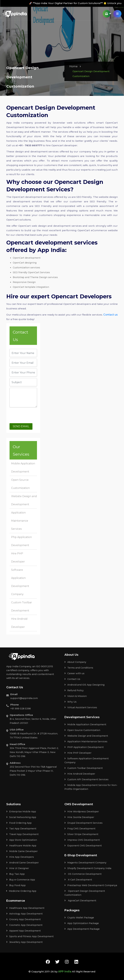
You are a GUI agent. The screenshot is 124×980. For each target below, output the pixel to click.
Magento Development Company (85, 863)
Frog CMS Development (80, 829)
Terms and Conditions (79, 668)
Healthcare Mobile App (21, 846)
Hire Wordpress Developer (82, 812)
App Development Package (82, 929)
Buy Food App (16, 885)
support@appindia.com (24, 698)
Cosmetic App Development (24, 925)
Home (73, 66)
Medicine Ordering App (21, 891)
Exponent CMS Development (83, 846)
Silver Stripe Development (81, 834)
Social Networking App (21, 817)
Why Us (70, 702)
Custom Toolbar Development (84, 768)
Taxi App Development (21, 829)
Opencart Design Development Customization (85, 893)
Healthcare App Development (25, 908)
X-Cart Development (78, 880)
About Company (75, 662)
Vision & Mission (76, 696)
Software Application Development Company (87, 760)
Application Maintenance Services (20, 521)
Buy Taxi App (15, 874)
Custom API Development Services (86, 779)
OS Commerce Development (83, 874)
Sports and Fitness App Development (30, 936)
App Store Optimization (22, 840)
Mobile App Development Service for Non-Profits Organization (91, 787)
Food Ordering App (19, 823)
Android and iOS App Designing (84, 685)
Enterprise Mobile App (21, 812)
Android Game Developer (23, 863)
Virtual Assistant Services (81, 707)
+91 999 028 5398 (21, 709)
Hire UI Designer (18, 868)
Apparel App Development (23, 931)
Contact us (111, 315)
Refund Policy (74, 690)
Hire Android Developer (80, 774)
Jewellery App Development (24, 942)
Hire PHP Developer (78, 753)
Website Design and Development (86, 736)
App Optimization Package (82, 923)
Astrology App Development (24, 914)
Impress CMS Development (82, 840)
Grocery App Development (23, 919)
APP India (65, 971)
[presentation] (34, 415)
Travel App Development (22, 834)
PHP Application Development (84, 747)
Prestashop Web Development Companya (91, 885)
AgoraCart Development (80, 901)
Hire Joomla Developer (79, 817)
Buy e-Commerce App (21, 880)
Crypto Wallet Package (79, 918)
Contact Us (72, 679)
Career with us (74, 673)
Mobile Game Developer (22, 851)
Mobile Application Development (85, 724)
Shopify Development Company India (88, 868)
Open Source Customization (82, 730)
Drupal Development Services (83, 823)
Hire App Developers (20, 857)
